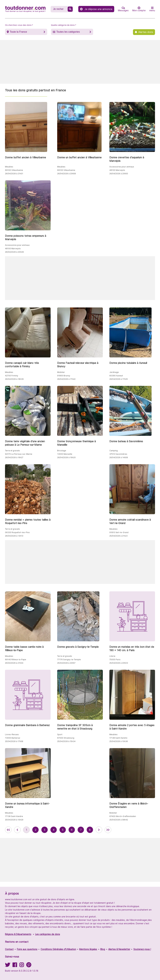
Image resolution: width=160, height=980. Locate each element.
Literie (112, 656)
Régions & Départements (18, 934)
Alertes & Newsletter (119, 949)
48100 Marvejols (117, 170)
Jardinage (114, 372)
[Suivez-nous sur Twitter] (7, 966)
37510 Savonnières (118, 454)
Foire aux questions (27, 949)
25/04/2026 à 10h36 (119, 741)
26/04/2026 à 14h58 (119, 457)
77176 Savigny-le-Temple (69, 660)
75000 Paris (115, 660)
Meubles (9, 167)
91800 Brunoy (64, 376)
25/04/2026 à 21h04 (14, 663)
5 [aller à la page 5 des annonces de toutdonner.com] (63, 830)
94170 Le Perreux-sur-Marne (19, 454)
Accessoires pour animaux (122, 167)
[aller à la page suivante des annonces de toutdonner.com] (99, 830)
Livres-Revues (12, 734)
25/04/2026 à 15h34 (66, 741)
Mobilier (61, 372)
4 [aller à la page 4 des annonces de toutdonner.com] (54, 830)
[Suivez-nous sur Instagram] (22, 966)
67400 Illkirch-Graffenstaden (123, 816)
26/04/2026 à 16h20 (66, 457)
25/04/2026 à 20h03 (119, 663)
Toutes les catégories (68, 32)
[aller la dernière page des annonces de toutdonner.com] (108, 830)
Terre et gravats (12, 451)
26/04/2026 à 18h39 (14, 379)
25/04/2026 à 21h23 (118, 536)
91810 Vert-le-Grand (119, 532)
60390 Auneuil (116, 376)
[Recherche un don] (59, 9)
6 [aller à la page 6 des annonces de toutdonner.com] (72, 830)
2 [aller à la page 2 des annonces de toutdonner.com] (36, 830)
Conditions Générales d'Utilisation (58, 949)
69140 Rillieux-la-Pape (16, 660)
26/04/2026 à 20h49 (14, 252)
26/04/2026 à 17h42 (66, 379)
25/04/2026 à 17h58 (14, 741)
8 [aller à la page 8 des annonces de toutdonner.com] (90, 830)
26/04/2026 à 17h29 (119, 379)
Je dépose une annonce (96, 9)
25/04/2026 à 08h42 (119, 820)
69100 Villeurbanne (14, 170)
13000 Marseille (65, 454)
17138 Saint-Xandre (118, 738)
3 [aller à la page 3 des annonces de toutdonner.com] (45, 830)
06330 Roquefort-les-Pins (17, 532)
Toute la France (18, 32)
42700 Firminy (12, 376)
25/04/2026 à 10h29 (14, 820)
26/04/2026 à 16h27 (14, 457)
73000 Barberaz (13, 738)
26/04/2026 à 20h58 (66, 174)
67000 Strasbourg (66, 738)
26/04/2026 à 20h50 (119, 174)
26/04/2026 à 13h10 (14, 536)
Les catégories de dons (48, 934)
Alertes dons (146, 32)
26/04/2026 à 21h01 (14, 174)
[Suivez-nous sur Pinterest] (29, 966)
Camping (114, 451)
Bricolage (62, 451)
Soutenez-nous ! (142, 949)
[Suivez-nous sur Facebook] (15, 966)
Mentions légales (88, 949)
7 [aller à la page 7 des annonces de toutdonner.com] (81, 830)
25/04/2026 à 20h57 (66, 663)
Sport (60, 734)
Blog (103, 949)
